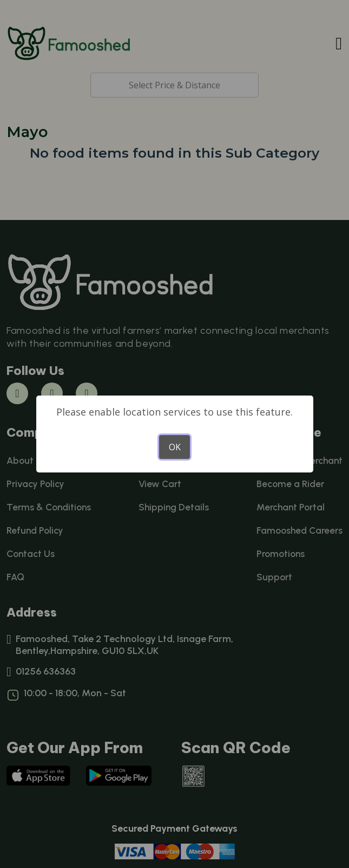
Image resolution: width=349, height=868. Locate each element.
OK (175, 447)
